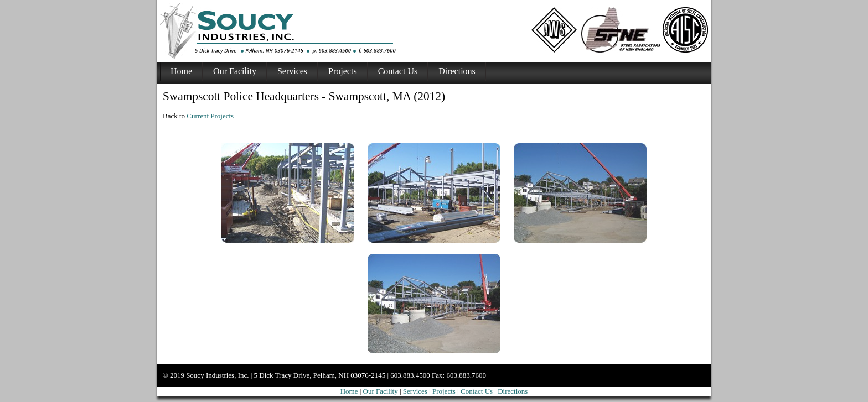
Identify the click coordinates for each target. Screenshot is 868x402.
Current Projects (210, 116)
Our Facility (235, 71)
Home (181, 71)
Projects (343, 71)
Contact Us (398, 71)
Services (292, 71)
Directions (457, 71)
